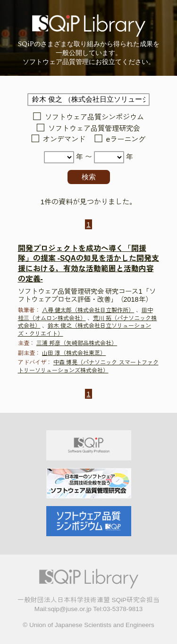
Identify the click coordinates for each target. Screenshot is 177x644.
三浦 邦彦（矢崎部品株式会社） (77, 343)
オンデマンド (64, 140)
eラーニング (126, 140)
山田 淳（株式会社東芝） (74, 353)
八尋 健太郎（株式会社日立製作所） (88, 310)
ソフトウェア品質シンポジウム (94, 117)
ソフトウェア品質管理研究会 (94, 128)
